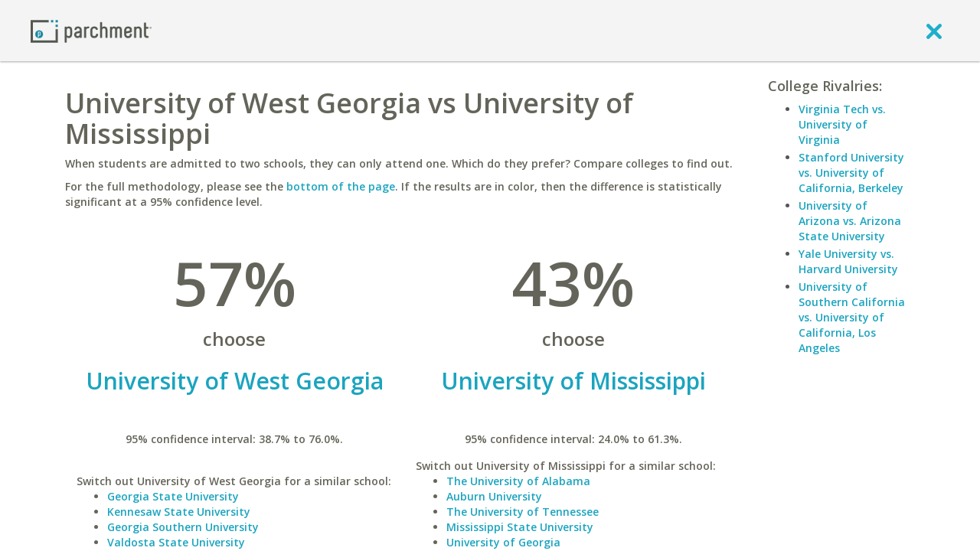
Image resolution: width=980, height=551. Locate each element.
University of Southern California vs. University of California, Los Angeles (852, 317)
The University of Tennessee (523, 512)
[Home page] (91, 30)
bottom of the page (341, 186)
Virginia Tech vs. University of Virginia (842, 124)
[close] (934, 31)
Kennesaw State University (179, 512)
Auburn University (494, 496)
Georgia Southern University (183, 527)
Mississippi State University (520, 527)
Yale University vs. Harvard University (848, 261)
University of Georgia (503, 542)
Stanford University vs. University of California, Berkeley (851, 173)
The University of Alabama (518, 481)
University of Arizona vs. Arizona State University (850, 221)
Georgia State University (173, 496)
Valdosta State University (176, 542)
